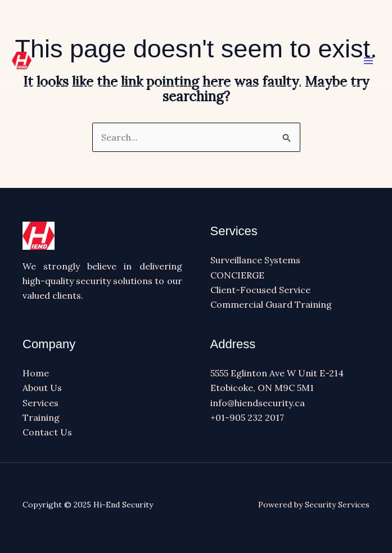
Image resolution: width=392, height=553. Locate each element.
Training (41, 417)
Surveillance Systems (255, 260)
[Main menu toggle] (368, 61)
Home (36, 373)
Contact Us (47, 432)
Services (40, 403)
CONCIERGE (237, 275)
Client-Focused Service (260, 290)
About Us (42, 388)
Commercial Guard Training (271, 304)
